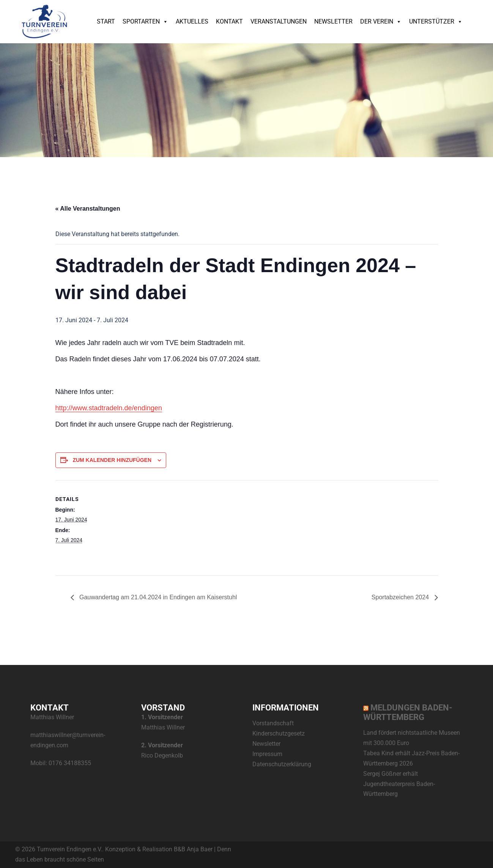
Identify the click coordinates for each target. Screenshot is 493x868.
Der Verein (381, 22)
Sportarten (145, 22)
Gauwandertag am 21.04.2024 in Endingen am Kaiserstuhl (158, 597)
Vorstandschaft (273, 723)
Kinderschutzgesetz (279, 733)
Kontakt (229, 21)
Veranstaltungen (279, 21)
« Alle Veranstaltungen (88, 209)
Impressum (267, 754)
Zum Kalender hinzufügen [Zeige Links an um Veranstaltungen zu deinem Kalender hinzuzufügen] (112, 460)
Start (106, 21)
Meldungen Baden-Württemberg (408, 712)
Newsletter (333, 21)
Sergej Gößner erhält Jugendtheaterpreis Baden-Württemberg (399, 784)
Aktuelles (192, 21)
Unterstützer (436, 22)
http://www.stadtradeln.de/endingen (109, 408)
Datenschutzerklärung (282, 764)
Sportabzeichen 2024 (401, 597)
